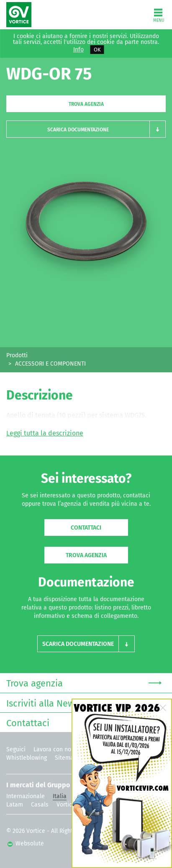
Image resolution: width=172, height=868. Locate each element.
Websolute (26, 844)
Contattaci (86, 528)
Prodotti (17, 355)
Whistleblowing (27, 758)
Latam (15, 805)
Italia (60, 796)
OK (97, 50)
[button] (86, 129)
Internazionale (26, 796)
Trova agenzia (86, 104)
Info (78, 50)
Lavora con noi (53, 749)
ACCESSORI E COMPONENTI (50, 364)
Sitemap (66, 758)
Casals (40, 805)
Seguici (16, 749)
